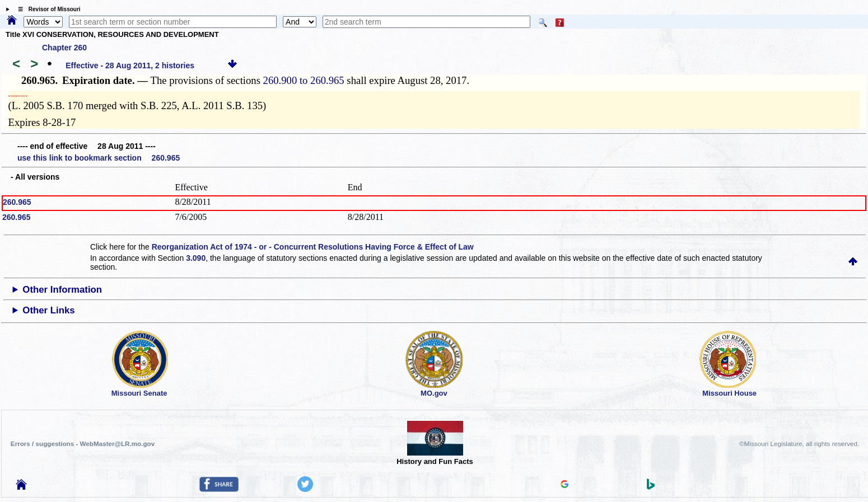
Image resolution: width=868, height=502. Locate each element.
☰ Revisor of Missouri (46, 9)
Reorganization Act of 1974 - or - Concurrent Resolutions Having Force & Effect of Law (313, 247)
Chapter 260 (64, 48)
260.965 (17, 202)
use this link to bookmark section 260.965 (99, 158)
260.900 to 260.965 (304, 80)
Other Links (48, 310)
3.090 (196, 258)
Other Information (62, 290)
